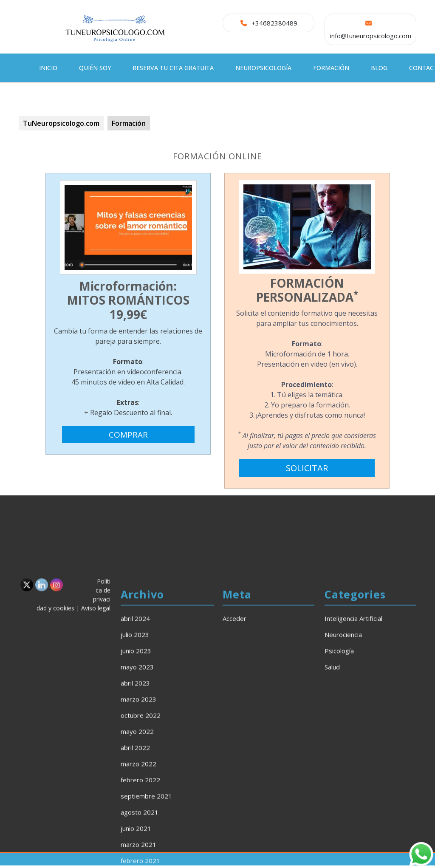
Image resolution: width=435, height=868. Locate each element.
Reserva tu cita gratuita (173, 68)
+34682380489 (274, 23)
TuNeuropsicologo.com (61, 123)
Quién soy (95, 68)
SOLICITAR (307, 471)
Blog (379, 68)
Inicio (48, 68)
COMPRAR (128, 439)
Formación (331, 68)
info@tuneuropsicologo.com (371, 36)
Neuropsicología (263, 68)
